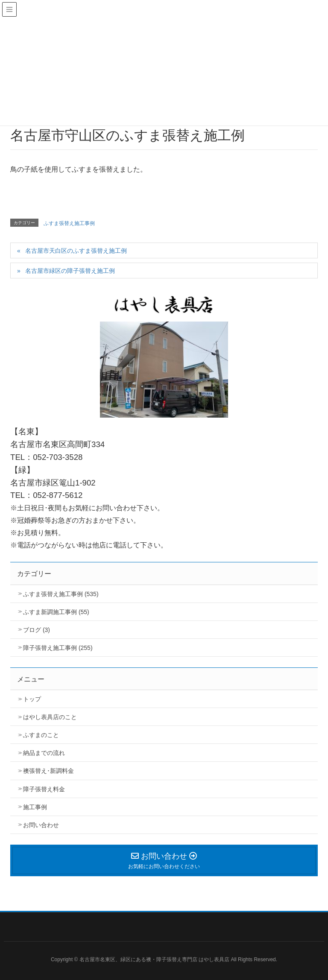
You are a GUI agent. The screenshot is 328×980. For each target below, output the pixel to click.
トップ (32, 699)
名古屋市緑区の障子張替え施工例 (70, 271)
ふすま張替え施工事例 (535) (61, 594)
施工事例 (35, 807)
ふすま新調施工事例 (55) (56, 612)
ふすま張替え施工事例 (69, 223)
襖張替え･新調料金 (48, 771)
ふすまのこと (41, 735)
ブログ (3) (37, 630)
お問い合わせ (41, 825)
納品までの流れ (44, 753)
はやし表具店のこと (50, 717)
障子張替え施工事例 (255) (58, 648)
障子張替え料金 (44, 789)
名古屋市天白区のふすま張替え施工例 (76, 251)
